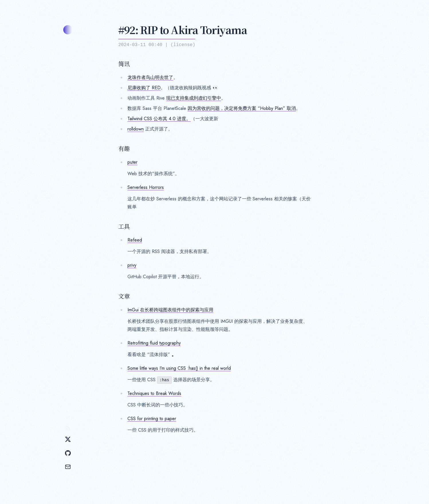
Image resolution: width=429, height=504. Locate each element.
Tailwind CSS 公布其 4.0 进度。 (159, 119)
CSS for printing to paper (152, 419)
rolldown (136, 129)
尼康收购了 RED (144, 88)
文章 (124, 296)
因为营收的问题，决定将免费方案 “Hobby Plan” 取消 (242, 108)
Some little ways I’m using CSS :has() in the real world (179, 368)
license (183, 45)
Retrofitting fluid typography (154, 343)
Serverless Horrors (146, 187)
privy (132, 265)
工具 (124, 226)
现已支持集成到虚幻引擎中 (194, 98)
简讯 (124, 64)
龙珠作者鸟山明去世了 (150, 77)
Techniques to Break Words (154, 393)
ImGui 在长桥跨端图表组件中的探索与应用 (170, 310)
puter (132, 162)
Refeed (135, 240)
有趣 (124, 149)
